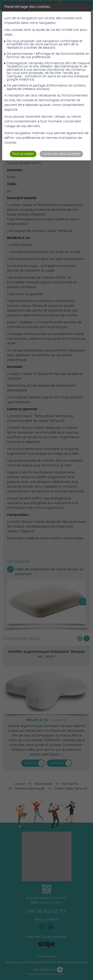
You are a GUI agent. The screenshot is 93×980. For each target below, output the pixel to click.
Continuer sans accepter (61, 154)
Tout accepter (23, 154)
